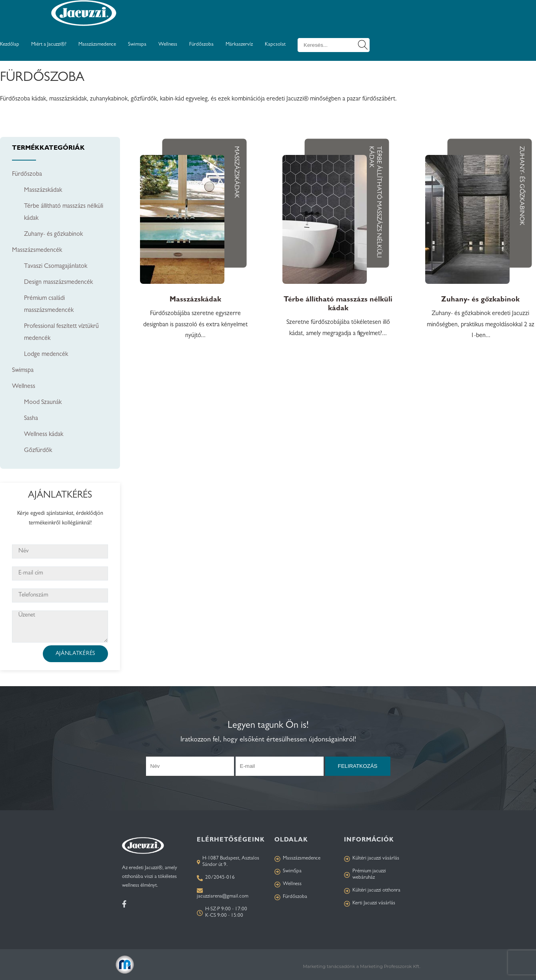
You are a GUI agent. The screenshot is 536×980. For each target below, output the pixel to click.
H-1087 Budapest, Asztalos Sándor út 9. (228, 862)
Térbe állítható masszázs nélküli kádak (64, 213)
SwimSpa (288, 872)
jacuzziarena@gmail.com (223, 897)
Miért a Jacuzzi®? (49, 45)
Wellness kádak (44, 435)
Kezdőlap (10, 45)
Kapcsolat (275, 45)
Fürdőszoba (201, 45)
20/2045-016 (216, 878)
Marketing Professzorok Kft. (390, 966)
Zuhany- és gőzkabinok (53, 235)
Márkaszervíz (239, 45)
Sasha (31, 419)
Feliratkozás (358, 766)
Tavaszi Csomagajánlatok (56, 267)
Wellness (168, 45)
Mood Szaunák (43, 403)
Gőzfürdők (38, 451)
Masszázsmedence (97, 45)
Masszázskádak (43, 191)
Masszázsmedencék (37, 251)
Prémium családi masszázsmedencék (49, 305)
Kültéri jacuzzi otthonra (372, 891)
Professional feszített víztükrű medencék (61, 333)
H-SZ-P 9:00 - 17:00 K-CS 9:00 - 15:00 (222, 913)
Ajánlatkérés (75, 654)
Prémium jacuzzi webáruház (365, 875)
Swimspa (137, 45)
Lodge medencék (46, 355)
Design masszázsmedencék (58, 283)
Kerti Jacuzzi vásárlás (370, 904)
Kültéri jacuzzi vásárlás (372, 859)
